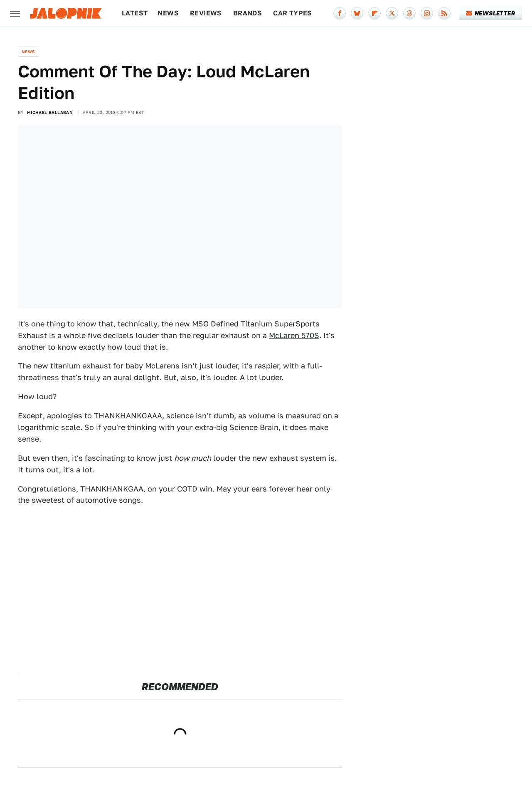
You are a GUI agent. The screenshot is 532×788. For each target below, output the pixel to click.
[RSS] (444, 13)
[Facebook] (340, 13)
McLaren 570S (294, 335)
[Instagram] (427, 13)
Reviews (206, 13)
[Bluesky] (357, 13)
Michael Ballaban (50, 112)
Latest (135, 13)
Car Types (293, 13)
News (168, 13)
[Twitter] (392, 13)
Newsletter (491, 13)
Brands (248, 13)
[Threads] (409, 13)
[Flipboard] (374, 13)
